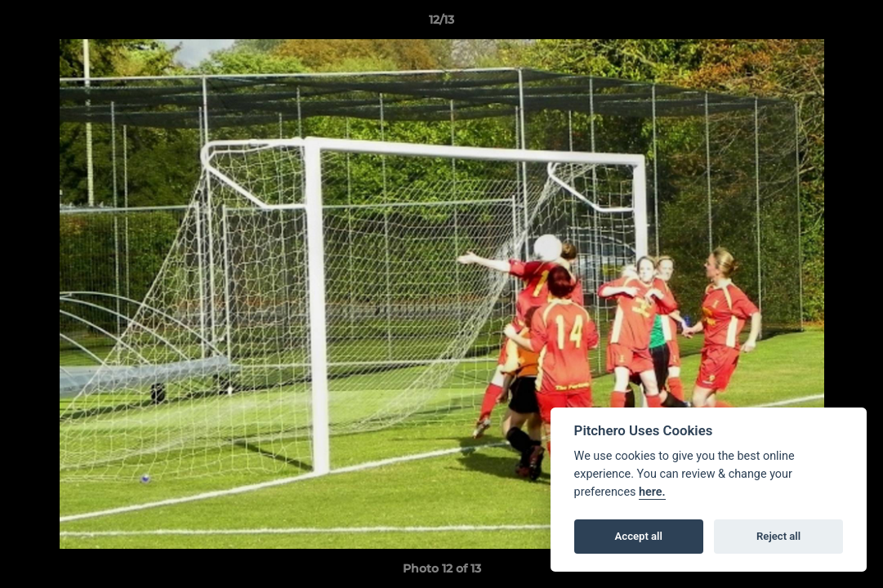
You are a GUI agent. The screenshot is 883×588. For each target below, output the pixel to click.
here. (652, 492)
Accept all (639, 536)
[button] (854, 24)
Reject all (778, 536)
